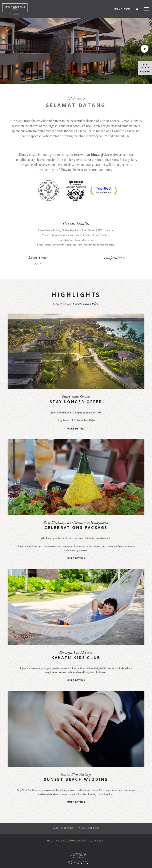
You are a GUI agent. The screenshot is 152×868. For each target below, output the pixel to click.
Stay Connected (89, 828)
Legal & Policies (97, 841)
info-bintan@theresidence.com (77, 240)
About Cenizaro (63, 828)
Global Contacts (77, 841)
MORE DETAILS (76, 429)
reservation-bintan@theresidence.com (101, 155)
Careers (60, 841)
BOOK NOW (123, 9)
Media (50, 841)
